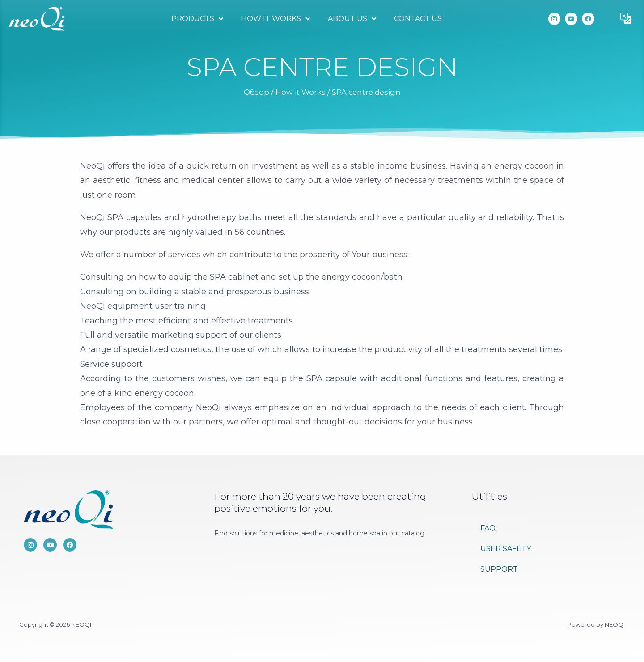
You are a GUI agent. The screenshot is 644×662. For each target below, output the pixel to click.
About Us (352, 19)
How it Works (275, 19)
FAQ (488, 528)
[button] (626, 19)
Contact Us (418, 19)
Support (499, 569)
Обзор (256, 92)
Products (197, 19)
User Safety (506, 549)
